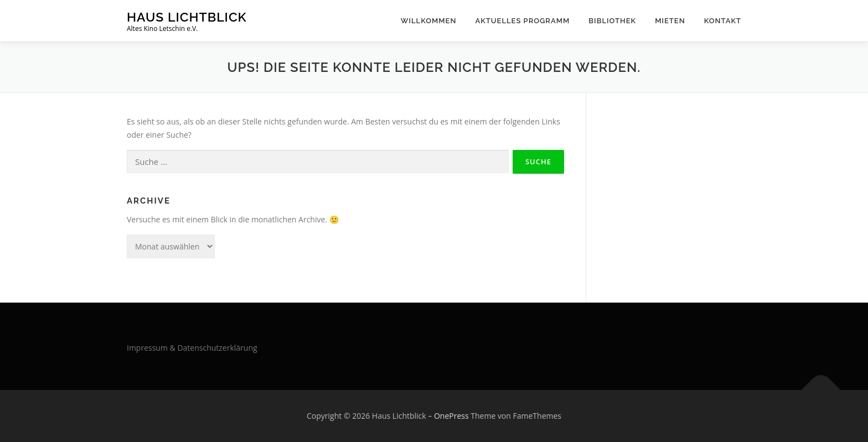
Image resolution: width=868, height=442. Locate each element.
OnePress (451, 416)
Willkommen (429, 21)
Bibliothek (612, 21)
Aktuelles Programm (522, 21)
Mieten (670, 21)
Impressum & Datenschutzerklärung (192, 348)
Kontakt (723, 21)
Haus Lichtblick (187, 17)
